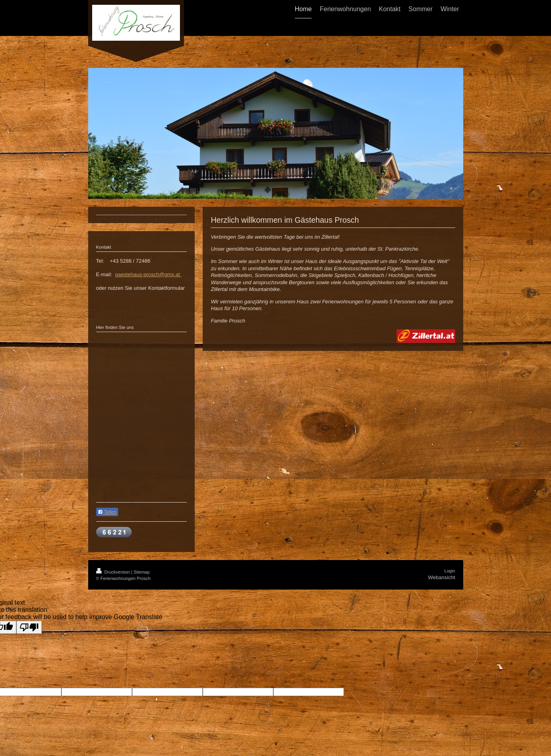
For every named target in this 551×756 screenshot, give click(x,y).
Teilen (107, 512)
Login (450, 571)
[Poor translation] (29, 627)
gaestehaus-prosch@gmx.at (148, 274)
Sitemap (142, 572)
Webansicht (442, 577)
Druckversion (114, 572)
